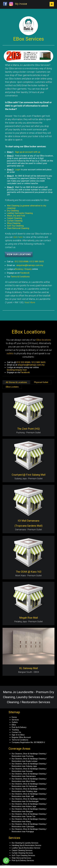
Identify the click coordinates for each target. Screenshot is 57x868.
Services (15, 720)
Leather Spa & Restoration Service (26, 848)
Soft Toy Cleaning (15, 226)
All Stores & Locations (16, 382)
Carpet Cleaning (14, 218)
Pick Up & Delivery (19, 727)
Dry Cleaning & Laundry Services (25, 843)
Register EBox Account (21, 737)
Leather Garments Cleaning (20, 213)
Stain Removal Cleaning (18, 228)
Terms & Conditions (20, 277)
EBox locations (44, 340)
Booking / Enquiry (23, 269)
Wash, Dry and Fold (16, 216)
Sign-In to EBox (18, 735)
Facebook (25, 273)
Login (18, 170)
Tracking (15, 730)
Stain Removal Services (21, 858)
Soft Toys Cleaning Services (23, 855)
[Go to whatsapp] (6, 861)
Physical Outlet (41, 382)
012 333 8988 (22, 261)
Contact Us (16, 732)
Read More (30, 302)
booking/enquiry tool (17, 370)
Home (14, 717)
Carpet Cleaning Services (22, 850)
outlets (10, 353)
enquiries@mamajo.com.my (30, 265)
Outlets (15, 722)
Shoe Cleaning (14, 223)
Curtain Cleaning (15, 221)
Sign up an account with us (28, 152)
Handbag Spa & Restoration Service (26, 845)
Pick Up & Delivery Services (23, 860)
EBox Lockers (12, 387)
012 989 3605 (37, 261)
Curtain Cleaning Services (22, 853)
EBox (14, 725)
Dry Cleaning (13, 211)
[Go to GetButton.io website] (6, 865)
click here (18, 237)
